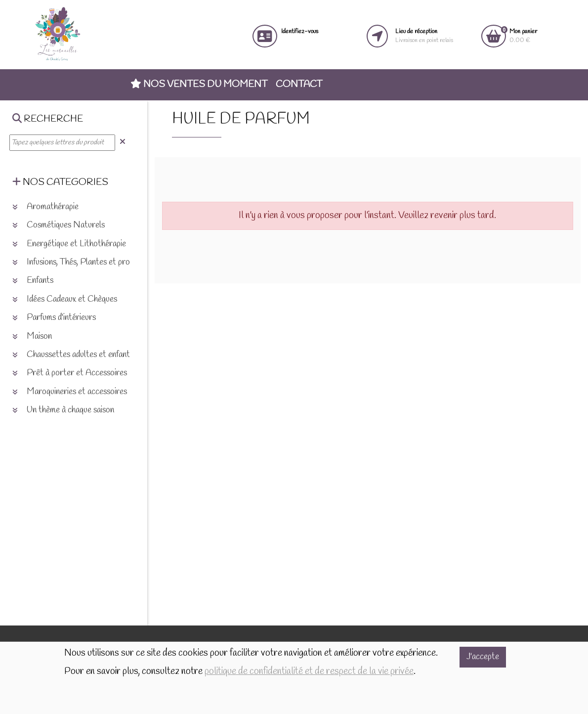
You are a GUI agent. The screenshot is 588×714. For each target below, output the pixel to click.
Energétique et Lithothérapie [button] (69, 244)
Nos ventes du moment (199, 85)
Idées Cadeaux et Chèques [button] (65, 299)
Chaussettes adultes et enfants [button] (73, 355)
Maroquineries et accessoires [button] (70, 392)
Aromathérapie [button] (45, 207)
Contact (299, 85)
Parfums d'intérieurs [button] (54, 318)
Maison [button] (32, 336)
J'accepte (483, 657)
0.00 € (523, 36)
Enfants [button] (33, 281)
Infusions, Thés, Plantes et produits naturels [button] (94, 262)
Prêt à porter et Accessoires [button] (70, 373)
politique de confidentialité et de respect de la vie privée (309, 671)
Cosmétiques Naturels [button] (59, 225)
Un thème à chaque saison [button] (63, 410)
